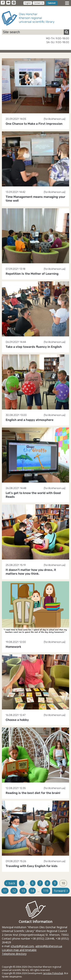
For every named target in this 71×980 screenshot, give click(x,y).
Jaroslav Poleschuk (53, 973)
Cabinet (52, 3)
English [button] (28, 3)
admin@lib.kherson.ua (49, 946)
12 (14, 891)
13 (23, 891)
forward (61, 891)
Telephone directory (14, 954)
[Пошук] (66, 32)
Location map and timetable (19, 950)
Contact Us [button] (39, 3)
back (11, 883)
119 (46, 891)
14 (32, 891)
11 (5, 891)
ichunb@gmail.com (22, 946)
